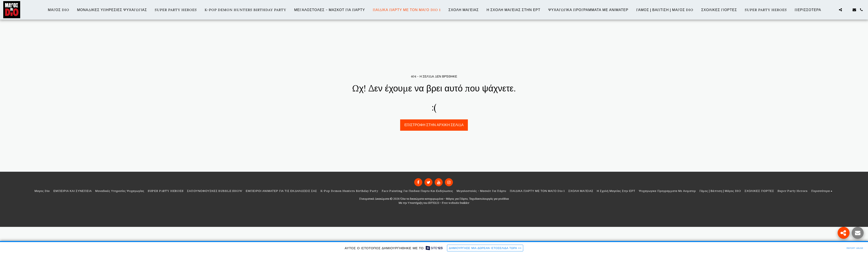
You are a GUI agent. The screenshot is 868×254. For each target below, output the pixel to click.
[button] (833, 10)
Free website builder (456, 203)
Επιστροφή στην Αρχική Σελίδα (434, 125)
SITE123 (434, 203)
